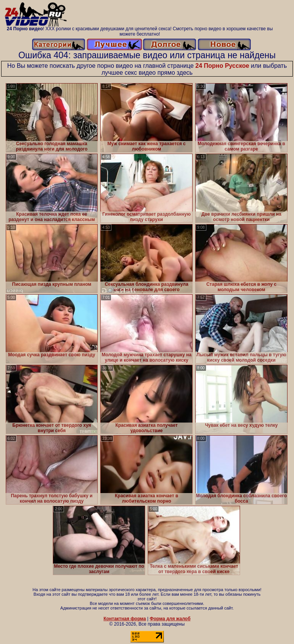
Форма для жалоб (170, 619)
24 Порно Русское (222, 66)
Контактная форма (125, 619)
